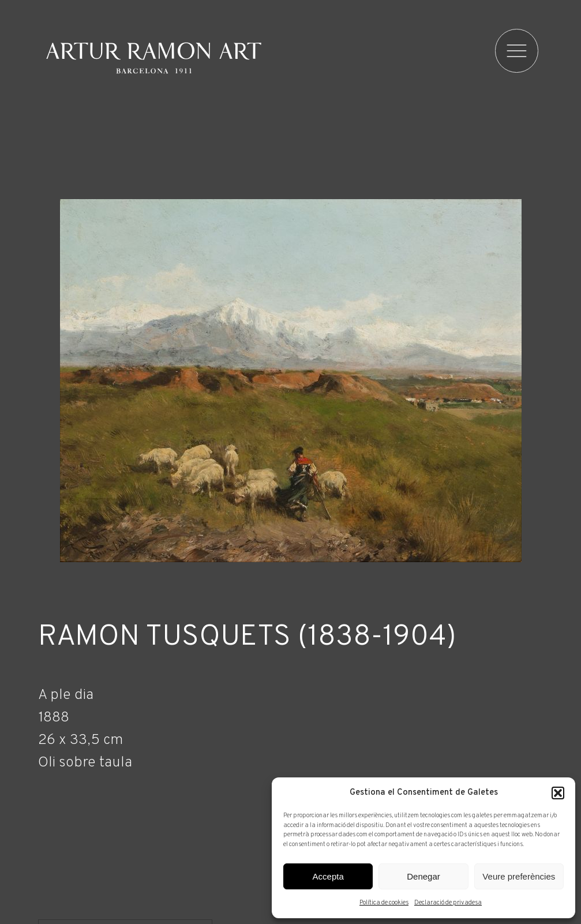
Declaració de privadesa (448, 903)
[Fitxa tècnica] (291, 726)
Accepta (328, 876)
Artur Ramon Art (154, 58)
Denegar (423, 876)
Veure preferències (519, 876)
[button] (558, 793)
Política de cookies (384, 903)
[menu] (518, 51)
